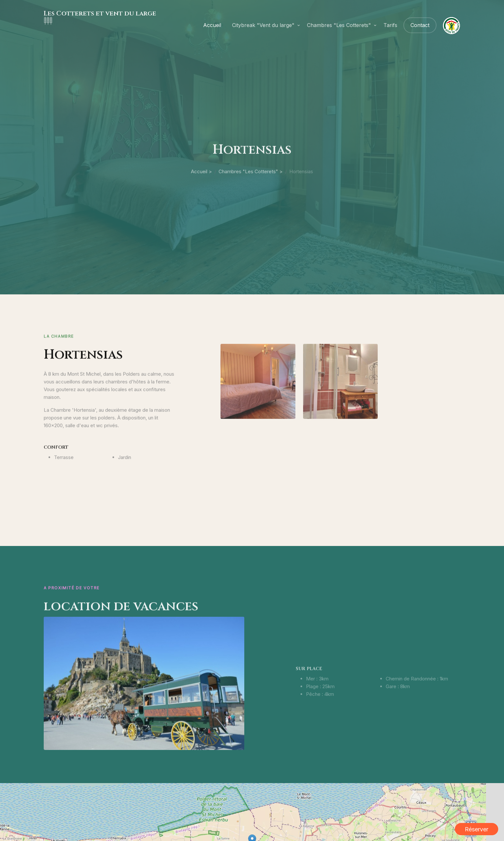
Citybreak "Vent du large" (263, 25)
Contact (420, 25)
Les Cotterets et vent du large (100, 13)
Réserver (477, 829)
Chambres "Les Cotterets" (339, 25)
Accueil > (201, 193)
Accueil (212, 25)
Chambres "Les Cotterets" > (251, 193)
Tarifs (390, 25)
